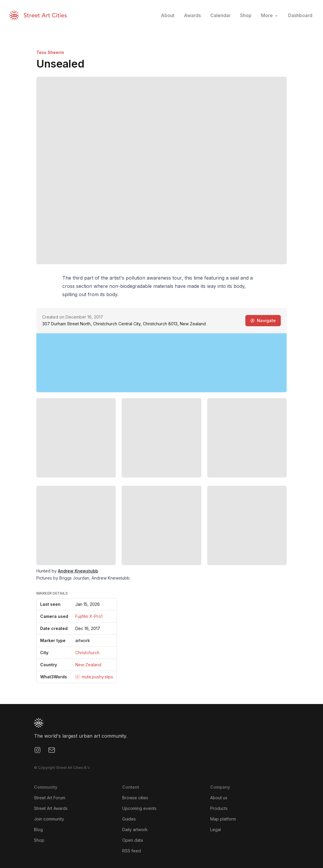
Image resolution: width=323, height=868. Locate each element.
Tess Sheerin (50, 52)
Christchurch (87, 653)
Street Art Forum (50, 798)
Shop (39, 840)
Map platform (223, 819)
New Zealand (88, 665)
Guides (129, 819)
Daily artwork (135, 830)
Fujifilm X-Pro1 (89, 616)
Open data (133, 840)
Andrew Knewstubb (78, 571)
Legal (216, 830)
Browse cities (135, 798)
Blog (38, 830)
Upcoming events (139, 808)
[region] (161, 363)
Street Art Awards (51, 808)
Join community (49, 819)
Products (219, 808)
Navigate (263, 320)
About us (219, 798)
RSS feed (132, 851)
